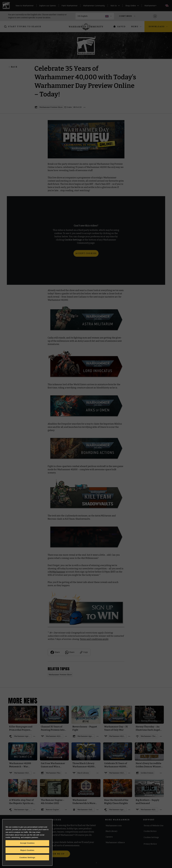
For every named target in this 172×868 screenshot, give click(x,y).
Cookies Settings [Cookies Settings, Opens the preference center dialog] (27, 857)
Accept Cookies (27, 843)
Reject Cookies (27, 850)
